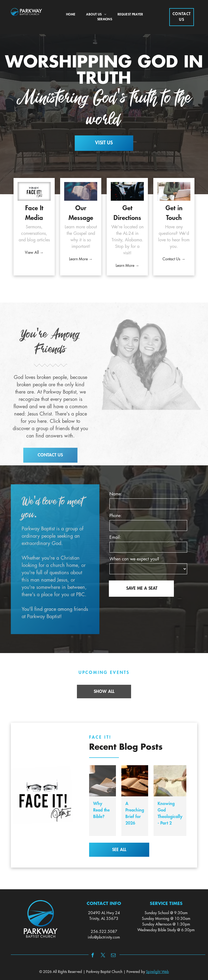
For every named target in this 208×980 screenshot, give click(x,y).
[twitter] (103, 956)
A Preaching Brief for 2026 (135, 813)
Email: (115, 538)
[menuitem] (71, 15)
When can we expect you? (134, 559)
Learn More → (81, 259)
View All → (34, 253)
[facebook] (93, 956)
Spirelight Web (157, 972)
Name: (116, 494)
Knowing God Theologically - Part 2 (170, 813)
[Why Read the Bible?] (103, 781)
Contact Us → (174, 259)
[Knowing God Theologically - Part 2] (170, 781)
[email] (113, 956)
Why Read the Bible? (101, 810)
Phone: (116, 516)
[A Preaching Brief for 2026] (135, 781)
